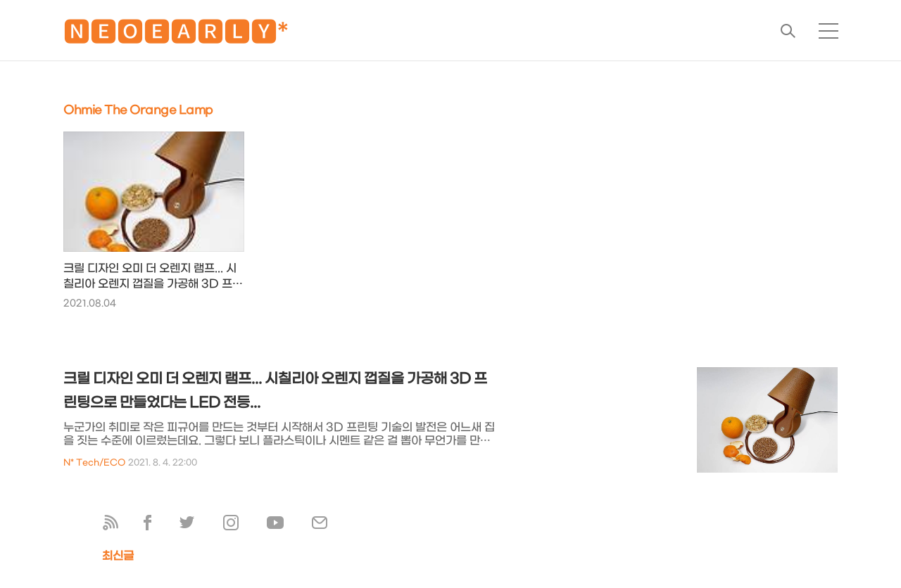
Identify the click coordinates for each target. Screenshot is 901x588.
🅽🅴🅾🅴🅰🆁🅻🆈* (176, 35)
